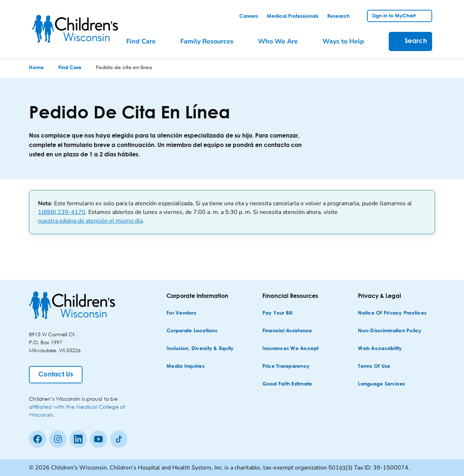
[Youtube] (98, 439)
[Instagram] (58, 439)
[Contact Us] (56, 375)
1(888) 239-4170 (62, 212)
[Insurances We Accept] (291, 349)
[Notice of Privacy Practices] (392, 313)
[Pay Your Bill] (277, 313)
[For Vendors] (181, 313)
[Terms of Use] (374, 367)
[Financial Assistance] (287, 331)
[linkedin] (78, 439)
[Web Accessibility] (380, 349)
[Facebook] (38, 439)
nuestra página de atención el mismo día (90, 221)
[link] (249, 16)
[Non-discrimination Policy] (390, 331)
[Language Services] (381, 384)
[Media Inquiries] (185, 367)
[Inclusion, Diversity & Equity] (200, 349)
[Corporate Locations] (192, 331)
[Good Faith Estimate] (287, 384)
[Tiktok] (119, 439)
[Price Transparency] (286, 367)
